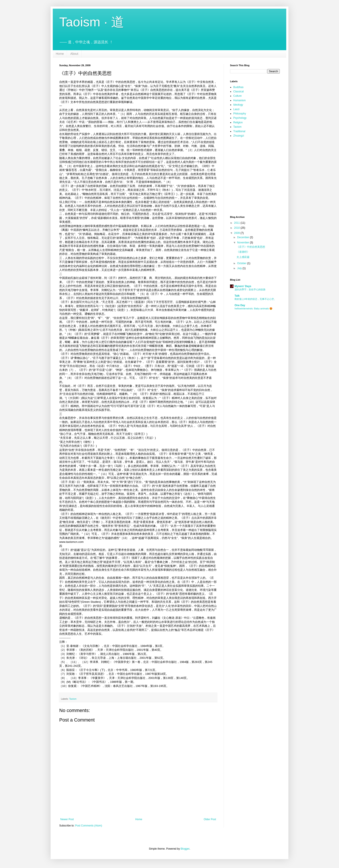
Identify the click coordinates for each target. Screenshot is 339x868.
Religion (238, 122)
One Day (240, 305)
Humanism (239, 100)
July (240, 268)
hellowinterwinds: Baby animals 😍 (253, 309)
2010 (237, 228)
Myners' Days (243, 286)
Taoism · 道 (92, 22)
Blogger (185, 849)
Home (60, 54)
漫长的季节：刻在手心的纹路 (250, 289)
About (74, 54)
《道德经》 (243, 252)
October (242, 263)
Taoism (73, 699)
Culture (237, 96)
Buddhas (238, 87)
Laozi (236, 109)
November (244, 243)
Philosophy (240, 114)
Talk (237, 296)
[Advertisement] (252, 166)
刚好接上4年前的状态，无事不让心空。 (255, 299)
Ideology (238, 105)
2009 (237, 233)
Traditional (239, 131)
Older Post (210, 819)
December (244, 237)
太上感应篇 (243, 257)
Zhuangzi (239, 136)
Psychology (240, 118)
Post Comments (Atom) (89, 826)
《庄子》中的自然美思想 (251, 247)
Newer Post (67, 819)
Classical (238, 92)
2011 (237, 223)
